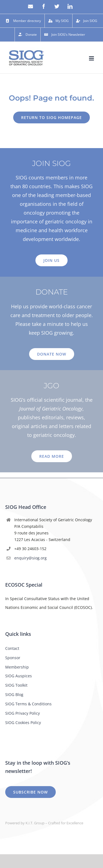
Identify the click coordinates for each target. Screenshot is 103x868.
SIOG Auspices (19, 676)
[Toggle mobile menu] (92, 58)
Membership (17, 667)
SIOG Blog (14, 694)
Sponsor (13, 658)
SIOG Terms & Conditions (28, 704)
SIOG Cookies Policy (23, 723)
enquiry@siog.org (30, 558)
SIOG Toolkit (16, 685)
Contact (12, 648)
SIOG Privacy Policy (23, 713)
